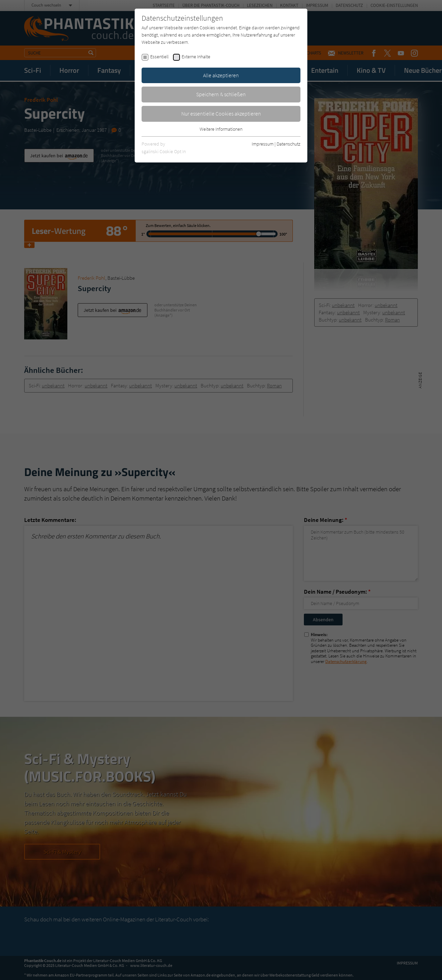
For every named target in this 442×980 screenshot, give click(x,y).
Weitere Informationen (221, 129)
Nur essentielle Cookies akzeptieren (221, 113)
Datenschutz (289, 144)
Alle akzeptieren (221, 75)
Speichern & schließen (221, 94)
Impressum (263, 144)
